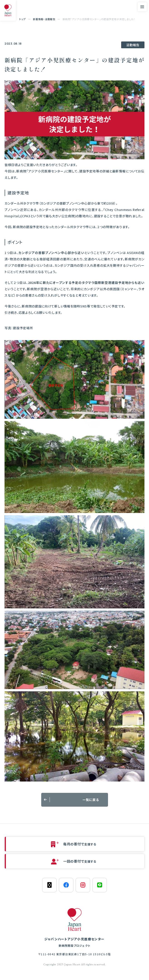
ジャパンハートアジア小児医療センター (74, 942)
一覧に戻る (91, 800)
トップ (23, 19)
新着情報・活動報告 (44, 19)
